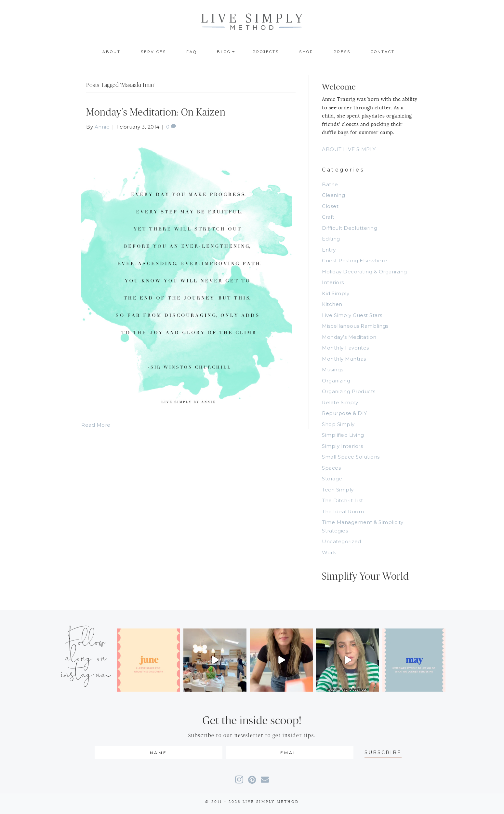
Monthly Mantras (344, 359)
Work (329, 552)
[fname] (159, 753)
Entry (329, 250)
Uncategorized (342, 541)
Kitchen (332, 304)
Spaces (331, 468)
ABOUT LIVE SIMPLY (349, 149)
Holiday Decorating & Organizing (365, 272)
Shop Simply (338, 424)
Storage (332, 479)
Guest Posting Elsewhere (355, 261)
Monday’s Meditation (349, 337)
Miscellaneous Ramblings (355, 326)
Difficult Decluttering (350, 228)
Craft (328, 217)
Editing (331, 239)
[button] (383, 753)
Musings (333, 370)
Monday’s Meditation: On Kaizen (156, 112)
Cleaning (333, 195)
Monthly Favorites (345, 348)
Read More (96, 425)
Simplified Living (343, 435)
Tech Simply (338, 490)
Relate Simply (340, 402)
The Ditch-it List (343, 500)
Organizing (336, 381)
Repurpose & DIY (345, 413)
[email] (290, 753)
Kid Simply (336, 293)
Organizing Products (349, 391)
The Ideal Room (343, 511)
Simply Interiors (342, 446)
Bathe (330, 184)
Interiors (333, 282)
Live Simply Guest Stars (352, 315)
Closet (330, 206)
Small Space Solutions (351, 457)
